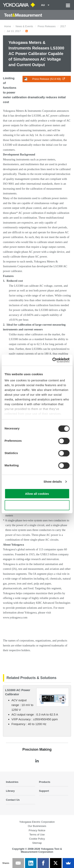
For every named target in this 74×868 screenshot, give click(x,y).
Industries (12, 782)
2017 (63, 26)
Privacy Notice (37, 830)
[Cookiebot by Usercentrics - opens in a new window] (53, 360)
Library (10, 791)
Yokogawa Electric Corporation (37, 822)
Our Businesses (37, 826)
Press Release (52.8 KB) (44, 79)
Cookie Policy (37, 839)
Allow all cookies (37, 494)
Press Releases (47, 26)
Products (45, 782)
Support (44, 791)
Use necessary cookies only (37, 505)
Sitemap (37, 843)
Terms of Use (37, 835)
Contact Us (13, 800)
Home (8, 26)
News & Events (24, 26)
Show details (53, 482)
